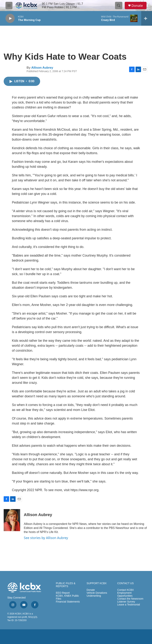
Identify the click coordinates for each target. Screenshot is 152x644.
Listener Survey (126, 602)
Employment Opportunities (125, 594)
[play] (10, 18)
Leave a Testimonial (128, 605)
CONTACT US (125, 583)
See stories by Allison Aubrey (46, 538)
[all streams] (147, 18)
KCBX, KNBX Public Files (67, 597)
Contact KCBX (125, 590)
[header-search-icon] (119, 6)
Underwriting (94, 596)
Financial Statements (68, 602)
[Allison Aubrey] (12, 520)
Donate (137, 6)
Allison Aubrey (42, 68)
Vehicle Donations (97, 593)
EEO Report (63, 593)
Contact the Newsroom (130, 599)
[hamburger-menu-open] (9, 6)
